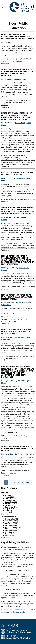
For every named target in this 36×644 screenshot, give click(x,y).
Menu (5, 7)
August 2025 (10, 509)
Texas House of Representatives (20, 162)
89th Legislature (7, 100)
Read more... (6, 63)
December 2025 (11, 502)
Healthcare (30, 356)
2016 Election (10, 526)
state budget (6, 61)
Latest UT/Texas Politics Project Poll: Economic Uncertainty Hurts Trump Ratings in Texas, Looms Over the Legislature (16, 116)
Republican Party (12, 521)
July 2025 (8, 510)
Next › (28, 482)
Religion (27, 160)
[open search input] (32, 7)
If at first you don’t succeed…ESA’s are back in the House (18, 174)
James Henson (21, 79)
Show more (5, 514)
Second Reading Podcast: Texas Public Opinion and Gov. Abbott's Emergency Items (17, 297)
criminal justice (7, 59)
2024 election (6, 436)
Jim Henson (22, 381)
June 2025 (9, 512)
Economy (9, 536)
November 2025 (11, 504)
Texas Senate (6, 164)
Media (6, 287)
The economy (16, 164)
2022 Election (10, 531)
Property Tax (14, 103)
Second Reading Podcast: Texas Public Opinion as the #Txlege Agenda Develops (16, 332)
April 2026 (9, 495)
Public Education (27, 59)
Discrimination (11, 245)
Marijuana (17, 59)
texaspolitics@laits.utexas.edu (14, 612)
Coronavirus (10, 534)
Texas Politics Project (26, 454)
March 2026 (9, 497)
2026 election (6, 155)
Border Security (19, 243)
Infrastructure (18, 471)
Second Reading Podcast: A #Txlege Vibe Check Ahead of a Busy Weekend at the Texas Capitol (18, 37)
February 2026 (10, 499)
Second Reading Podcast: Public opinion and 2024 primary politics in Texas (18, 449)
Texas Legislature (17, 61)
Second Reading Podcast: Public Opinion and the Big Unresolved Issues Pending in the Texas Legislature (17, 72)
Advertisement (26, 100)
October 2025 (10, 505)
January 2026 (10, 500)
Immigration (22, 245)
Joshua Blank (20, 123)
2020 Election (10, 524)
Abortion (17, 100)
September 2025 (11, 507)
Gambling (16, 158)
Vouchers (5, 105)
